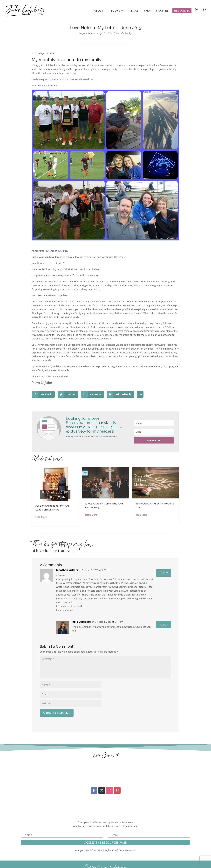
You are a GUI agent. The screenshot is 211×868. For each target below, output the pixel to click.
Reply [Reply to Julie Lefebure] (164, 625)
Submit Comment (57, 713)
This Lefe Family (123, 33)
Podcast (134, 11)
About (99, 11)
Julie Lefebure (90, 33)
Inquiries (162, 11)
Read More (41, 517)
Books (115, 11)
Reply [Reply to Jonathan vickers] (164, 573)
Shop (148, 11)
